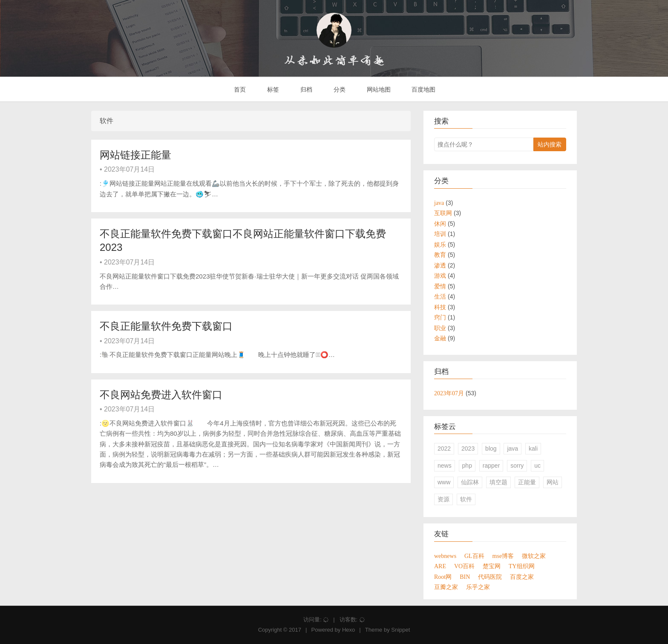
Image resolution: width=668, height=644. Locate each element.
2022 (444, 448)
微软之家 (534, 556)
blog (491, 448)
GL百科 (474, 556)
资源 (443, 499)
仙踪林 (470, 482)
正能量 (527, 482)
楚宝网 (492, 566)
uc (537, 466)
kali (533, 448)
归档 (305, 89)
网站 (553, 482)
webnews (445, 556)
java (513, 448)
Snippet (400, 630)
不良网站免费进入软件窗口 (161, 395)
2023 (468, 448)
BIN (465, 577)
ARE (440, 566)
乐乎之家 (478, 587)
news (445, 466)
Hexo (348, 630)
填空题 (498, 482)
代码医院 (490, 577)
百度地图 (423, 89)
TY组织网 (522, 566)
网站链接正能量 (135, 155)
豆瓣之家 (446, 587)
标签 (272, 89)
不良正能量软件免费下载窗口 (166, 326)
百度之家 (522, 577)
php (467, 466)
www (444, 482)
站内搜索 (550, 144)
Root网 (443, 577)
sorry (517, 466)
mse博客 (503, 556)
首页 (239, 89)
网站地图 (378, 89)
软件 (466, 499)
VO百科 (464, 566)
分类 (339, 89)
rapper (491, 466)
